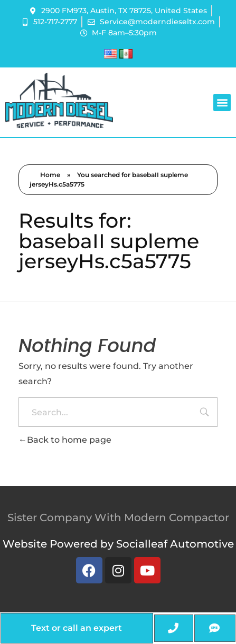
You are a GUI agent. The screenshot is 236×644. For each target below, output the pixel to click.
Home (50, 175)
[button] (222, 103)
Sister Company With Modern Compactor (118, 518)
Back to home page (65, 440)
